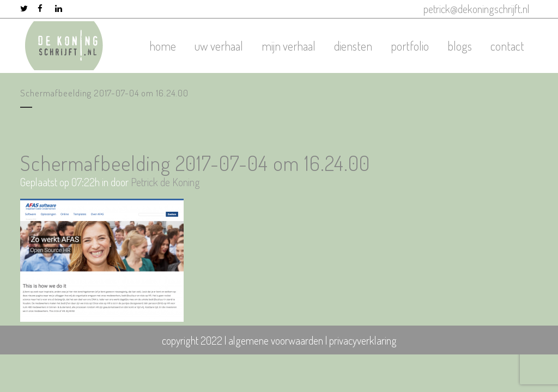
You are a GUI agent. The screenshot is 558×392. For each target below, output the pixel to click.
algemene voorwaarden (276, 340)
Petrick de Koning (165, 182)
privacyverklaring (363, 340)
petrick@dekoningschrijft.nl (477, 9)
